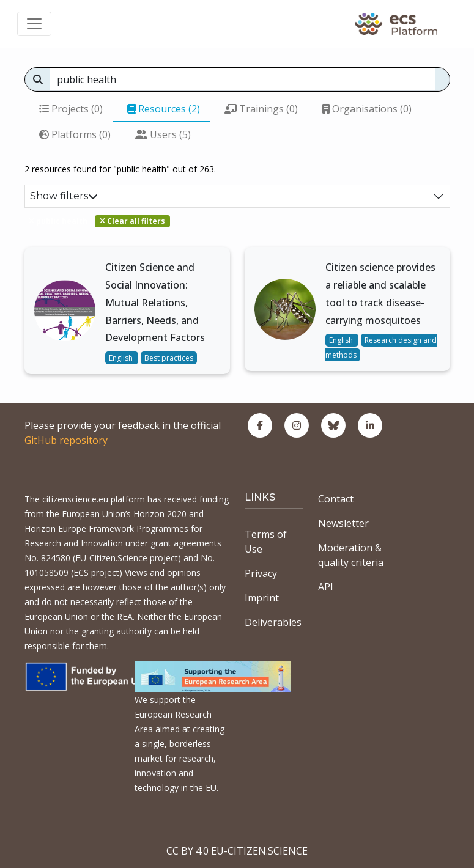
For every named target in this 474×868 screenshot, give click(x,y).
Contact (336, 499)
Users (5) (163, 134)
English (122, 358)
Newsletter (343, 523)
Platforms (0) (75, 134)
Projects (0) (71, 109)
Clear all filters (132, 221)
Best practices (169, 358)
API (326, 587)
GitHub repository (66, 440)
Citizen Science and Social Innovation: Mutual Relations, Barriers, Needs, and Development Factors (155, 302)
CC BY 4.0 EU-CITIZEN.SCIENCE (237, 851)
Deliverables (273, 622)
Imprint (262, 598)
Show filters (64, 196)
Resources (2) (164, 109)
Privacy (261, 573)
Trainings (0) (261, 109)
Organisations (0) (367, 109)
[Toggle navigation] (34, 24)
